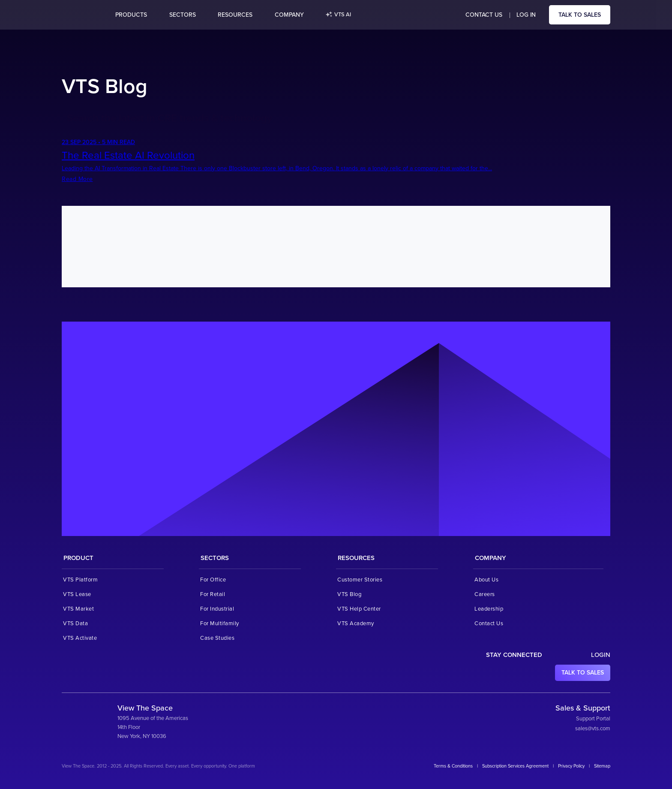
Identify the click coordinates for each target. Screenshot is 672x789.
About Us (486, 580)
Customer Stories (360, 580)
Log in (526, 15)
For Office (213, 580)
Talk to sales (580, 15)
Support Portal (593, 719)
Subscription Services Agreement (515, 766)
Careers (485, 594)
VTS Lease (77, 594)
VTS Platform (80, 580)
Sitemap (602, 766)
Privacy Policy (571, 766)
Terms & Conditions (453, 766)
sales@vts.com (593, 729)
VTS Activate (80, 638)
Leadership (489, 609)
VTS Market (78, 609)
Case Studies (217, 638)
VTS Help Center (359, 609)
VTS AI (338, 15)
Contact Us (484, 15)
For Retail (213, 594)
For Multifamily (220, 623)
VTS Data (75, 623)
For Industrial (217, 609)
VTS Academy (356, 623)
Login (601, 655)
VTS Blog (349, 594)
